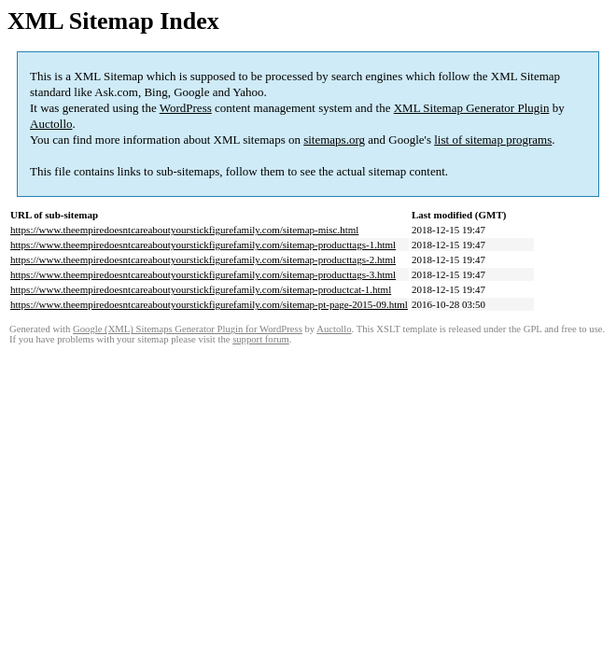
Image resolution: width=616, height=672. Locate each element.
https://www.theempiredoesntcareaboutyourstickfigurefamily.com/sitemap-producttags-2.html (203, 259)
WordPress (186, 108)
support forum (261, 339)
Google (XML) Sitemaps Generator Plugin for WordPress (188, 329)
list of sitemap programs (493, 140)
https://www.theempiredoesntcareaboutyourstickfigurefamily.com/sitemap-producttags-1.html (203, 245)
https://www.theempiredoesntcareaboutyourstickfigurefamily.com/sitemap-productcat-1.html (201, 289)
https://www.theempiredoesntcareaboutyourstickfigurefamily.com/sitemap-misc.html (184, 230)
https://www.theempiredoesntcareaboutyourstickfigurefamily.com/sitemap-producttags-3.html (203, 274)
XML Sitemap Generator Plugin (472, 108)
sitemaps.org (334, 140)
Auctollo (51, 124)
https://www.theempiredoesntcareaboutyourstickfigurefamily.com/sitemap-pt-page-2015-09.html (209, 304)
